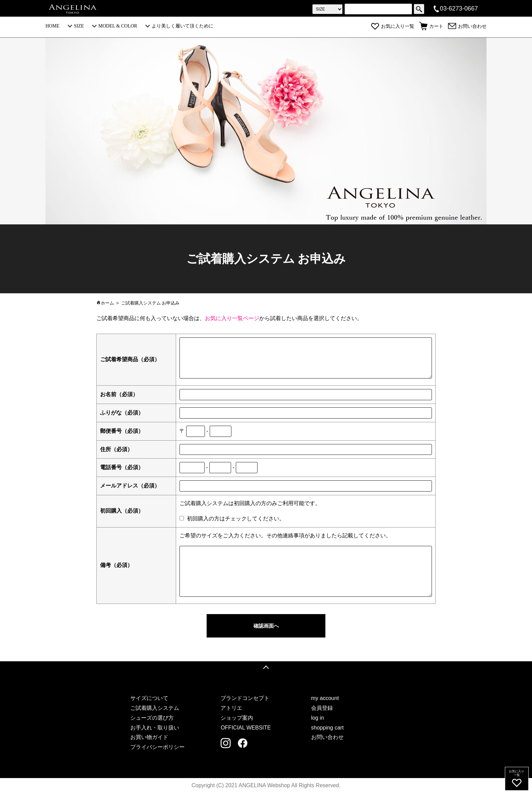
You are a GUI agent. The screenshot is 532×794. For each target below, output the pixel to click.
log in (318, 718)
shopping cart (327, 728)
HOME (52, 26)
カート (431, 26)
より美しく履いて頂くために (179, 26)
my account (325, 699)
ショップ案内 (237, 718)
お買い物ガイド (149, 738)
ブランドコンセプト (245, 699)
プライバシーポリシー (157, 748)
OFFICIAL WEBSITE (246, 728)
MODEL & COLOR (115, 26)
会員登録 (322, 709)
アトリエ (231, 709)
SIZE (76, 26)
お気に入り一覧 (393, 26)
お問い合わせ (467, 26)
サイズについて (149, 699)
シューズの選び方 (152, 718)
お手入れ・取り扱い (155, 728)
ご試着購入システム (155, 709)
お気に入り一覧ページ (232, 318)
